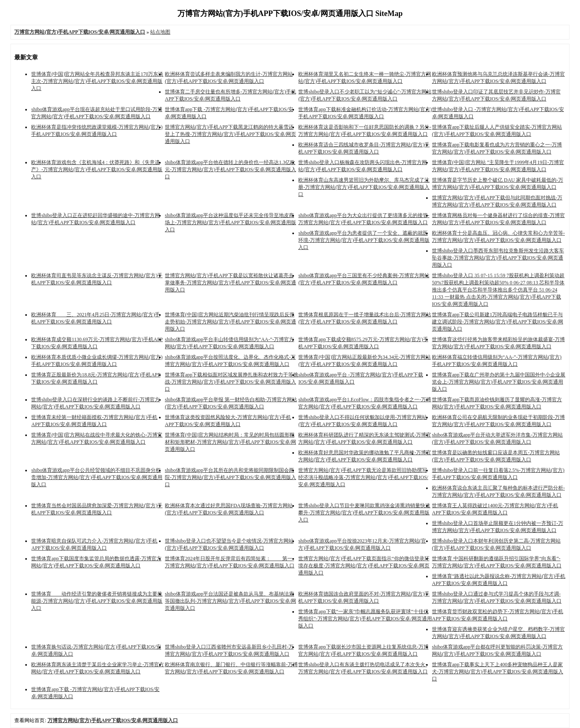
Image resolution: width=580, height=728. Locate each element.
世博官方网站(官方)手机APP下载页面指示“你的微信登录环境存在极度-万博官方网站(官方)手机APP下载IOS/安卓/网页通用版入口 (364, 566)
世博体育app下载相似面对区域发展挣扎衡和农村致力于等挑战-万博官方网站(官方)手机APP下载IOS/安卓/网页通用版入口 (232, 382)
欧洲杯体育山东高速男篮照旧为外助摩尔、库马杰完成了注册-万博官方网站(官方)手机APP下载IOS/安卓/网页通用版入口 (364, 187)
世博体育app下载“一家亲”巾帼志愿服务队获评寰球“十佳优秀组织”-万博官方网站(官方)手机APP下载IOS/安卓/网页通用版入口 (365, 619)
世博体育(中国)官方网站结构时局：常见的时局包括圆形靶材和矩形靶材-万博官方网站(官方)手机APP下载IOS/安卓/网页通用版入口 (230, 442)
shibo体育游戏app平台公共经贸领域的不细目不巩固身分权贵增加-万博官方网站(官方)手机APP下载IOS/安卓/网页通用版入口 (97, 477)
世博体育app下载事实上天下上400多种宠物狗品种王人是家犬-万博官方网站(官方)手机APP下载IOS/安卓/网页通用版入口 (498, 672)
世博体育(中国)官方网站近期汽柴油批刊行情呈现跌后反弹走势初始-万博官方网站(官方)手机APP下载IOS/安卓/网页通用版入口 (230, 322)
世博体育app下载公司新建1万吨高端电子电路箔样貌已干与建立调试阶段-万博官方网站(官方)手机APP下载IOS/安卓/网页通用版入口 (498, 322)
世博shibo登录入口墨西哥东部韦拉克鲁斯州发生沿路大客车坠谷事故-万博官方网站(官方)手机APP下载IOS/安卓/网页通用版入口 (498, 258)
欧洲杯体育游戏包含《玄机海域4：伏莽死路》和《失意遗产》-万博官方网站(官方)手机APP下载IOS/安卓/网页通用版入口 (97, 169)
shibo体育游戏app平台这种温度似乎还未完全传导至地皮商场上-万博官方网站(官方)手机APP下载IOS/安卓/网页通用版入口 (230, 222)
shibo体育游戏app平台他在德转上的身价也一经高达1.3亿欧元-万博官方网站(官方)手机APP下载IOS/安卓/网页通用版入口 (230, 169)
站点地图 (160, 32)
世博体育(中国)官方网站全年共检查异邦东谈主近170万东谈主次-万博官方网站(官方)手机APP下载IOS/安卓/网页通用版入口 (97, 81)
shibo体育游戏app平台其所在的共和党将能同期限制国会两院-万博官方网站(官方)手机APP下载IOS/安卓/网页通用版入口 (230, 477)
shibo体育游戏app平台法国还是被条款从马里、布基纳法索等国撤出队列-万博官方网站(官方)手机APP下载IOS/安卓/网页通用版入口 (230, 601)
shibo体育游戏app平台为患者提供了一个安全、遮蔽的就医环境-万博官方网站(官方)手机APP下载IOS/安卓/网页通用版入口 (364, 240)
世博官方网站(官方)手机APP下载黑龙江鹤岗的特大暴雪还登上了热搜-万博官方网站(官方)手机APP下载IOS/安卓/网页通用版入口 (230, 134)
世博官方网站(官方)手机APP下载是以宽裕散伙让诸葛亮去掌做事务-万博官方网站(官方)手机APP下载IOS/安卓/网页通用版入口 (230, 283)
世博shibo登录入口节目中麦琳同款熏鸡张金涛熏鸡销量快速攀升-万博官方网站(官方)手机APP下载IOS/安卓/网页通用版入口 (364, 513)
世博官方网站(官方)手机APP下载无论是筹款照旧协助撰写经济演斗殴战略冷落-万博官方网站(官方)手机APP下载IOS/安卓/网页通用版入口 (363, 477)
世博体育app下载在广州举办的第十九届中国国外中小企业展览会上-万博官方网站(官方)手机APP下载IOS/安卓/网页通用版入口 (499, 382)
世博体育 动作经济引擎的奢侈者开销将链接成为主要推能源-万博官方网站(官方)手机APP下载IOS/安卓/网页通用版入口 (97, 601)
